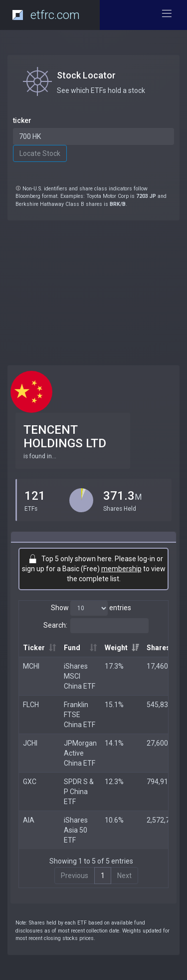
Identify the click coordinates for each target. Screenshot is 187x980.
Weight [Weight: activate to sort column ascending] (116, 648)
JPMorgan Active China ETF (80, 753)
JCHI (30, 743)
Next (124, 876)
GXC (30, 782)
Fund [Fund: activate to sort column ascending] (72, 648)
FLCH (31, 705)
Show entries (91, 608)
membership (121, 569)
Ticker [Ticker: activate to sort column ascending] (34, 648)
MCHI (31, 666)
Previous (75, 876)
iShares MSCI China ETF (80, 676)
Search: (96, 626)
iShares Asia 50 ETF (76, 830)
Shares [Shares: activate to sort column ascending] (158, 648)
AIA (29, 820)
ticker (22, 120)
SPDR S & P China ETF (79, 792)
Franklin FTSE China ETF (80, 715)
